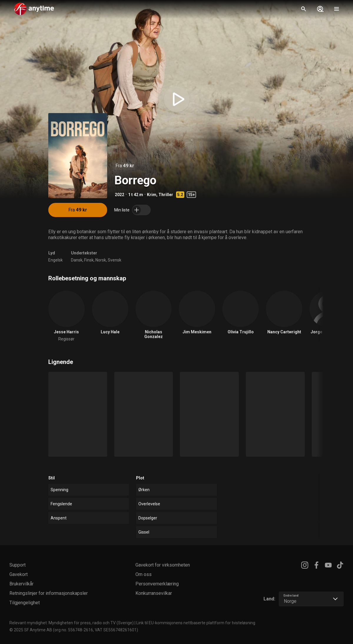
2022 (120, 195)
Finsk (89, 260)
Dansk (77, 260)
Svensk (115, 260)
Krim (152, 195)
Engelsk (55, 260)
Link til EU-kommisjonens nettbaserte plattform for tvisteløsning (196, 623)
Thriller (166, 195)
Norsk (101, 260)
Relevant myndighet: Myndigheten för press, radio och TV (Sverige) (72, 623)
